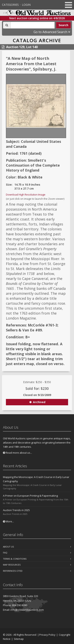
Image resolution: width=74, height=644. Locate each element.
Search (63, 25)
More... (8, 521)
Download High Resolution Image (26, 195)
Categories (10, 5)
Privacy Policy (47, 635)
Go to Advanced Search (52, 32)
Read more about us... (17, 453)
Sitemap (19, 639)
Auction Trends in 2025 (16, 510)
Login (26, 5)
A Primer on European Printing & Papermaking (30, 496)
